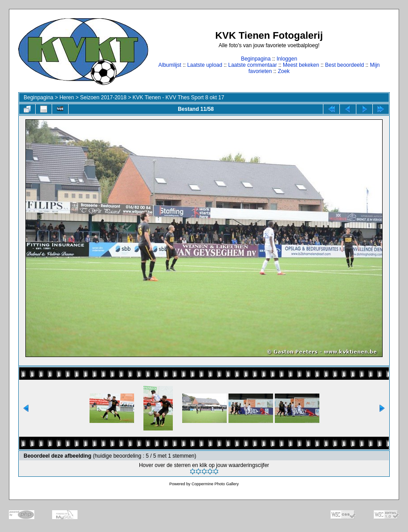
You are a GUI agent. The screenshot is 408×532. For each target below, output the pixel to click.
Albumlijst (169, 65)
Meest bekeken (301, 65)
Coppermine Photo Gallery (215, 484)
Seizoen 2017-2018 (103, 97)
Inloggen (287, 59)
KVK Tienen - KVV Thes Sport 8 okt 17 (179, 97)
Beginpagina (256, 59)
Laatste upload (205, 65)
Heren (67, 97)
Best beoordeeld (345, 65)
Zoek (284, 71)
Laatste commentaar (252, 65)
